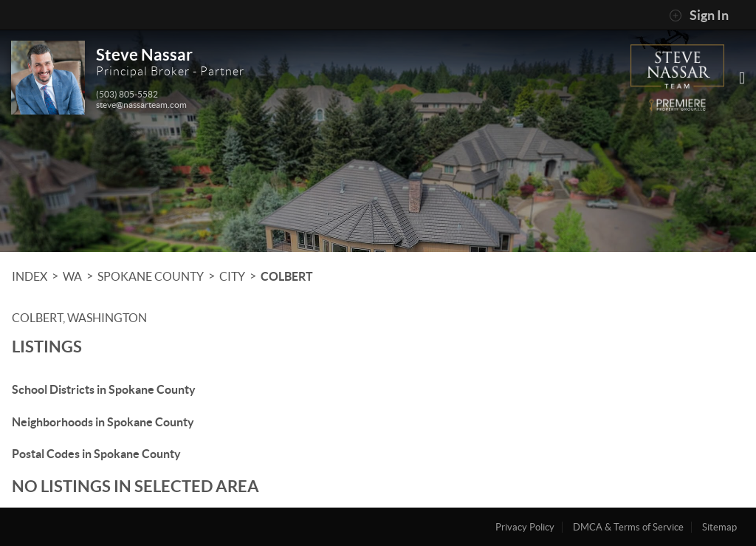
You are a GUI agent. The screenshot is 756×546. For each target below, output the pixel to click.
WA (72, 276)
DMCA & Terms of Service (628, 527)
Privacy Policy (525, 527)
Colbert (287, 276)
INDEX (30, 276)
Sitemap (719, 527)
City (232, 276)
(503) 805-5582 (127, 94)
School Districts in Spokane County (104, 389)
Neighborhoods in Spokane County (103, 422)
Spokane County (151, 276)
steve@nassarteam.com (141, 105)
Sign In (699, 16)
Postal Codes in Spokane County (96, 454)
